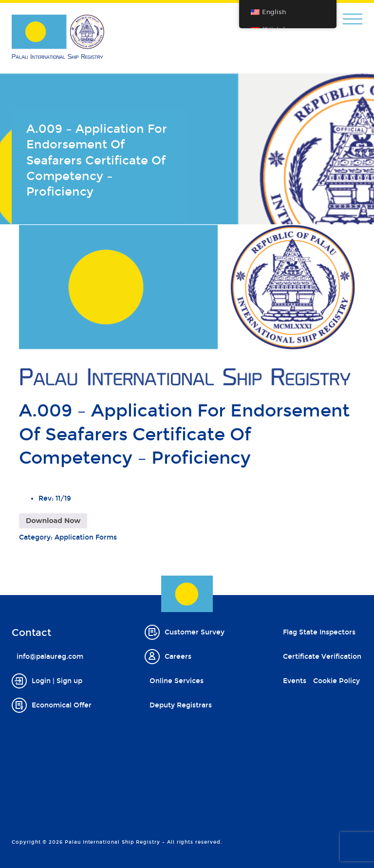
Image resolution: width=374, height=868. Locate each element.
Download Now (53, 521)
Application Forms (86, 537)
